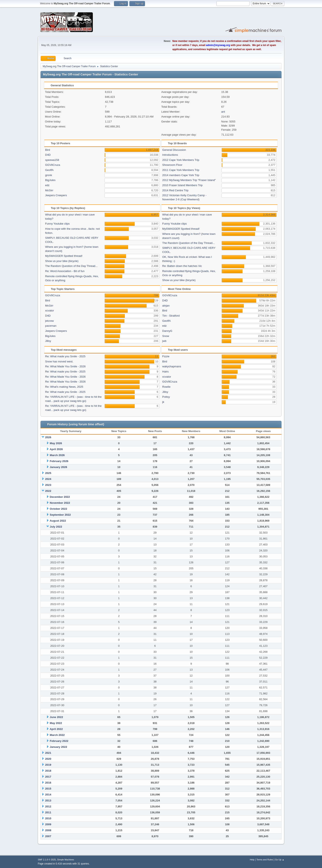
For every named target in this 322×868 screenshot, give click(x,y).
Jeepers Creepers (56, 195)
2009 (48, 824)
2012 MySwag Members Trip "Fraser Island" (189, 180)
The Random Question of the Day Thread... (71, 266)
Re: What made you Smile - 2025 (65, 356)
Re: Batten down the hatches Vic (182, 266)
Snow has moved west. (59, 361)
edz (47, 185)
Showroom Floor (172, 165)
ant (223, 112)
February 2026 (59, 461)
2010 (48, 818)
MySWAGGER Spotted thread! (64, 256)
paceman (51, 326)
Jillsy (48, 341)
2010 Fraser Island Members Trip (182, 185)
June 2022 (56, 717)
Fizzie (166, 356)
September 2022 (60, 515)
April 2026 (56, 449)
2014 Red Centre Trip (175, 190)
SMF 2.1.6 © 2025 (47, 860)
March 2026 (57, 455)
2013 (48, 801)
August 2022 (58, 521)
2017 (48, 777)
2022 (48, 491)
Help (252, 860)
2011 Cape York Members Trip (181, 170)
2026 (48, 437)
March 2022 (57, 735)
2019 (48, 765)
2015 (48, 789)
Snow (166, 336)
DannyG (167, 331)
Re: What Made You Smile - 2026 (65, 366)
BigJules (50, 180)
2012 (48, 806)
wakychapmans (172, 366)
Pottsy (166, 397)
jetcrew (49, 321)
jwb (164, 341)
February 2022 (59, 741)
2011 (48, 812)
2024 (48, 479)
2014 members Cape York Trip (181, 175)
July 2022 (56, 527)
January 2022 (58, 747)
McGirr (49, 190)
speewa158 (52, 160)
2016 (48, 783)
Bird (48, 150)
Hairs (165, 372)
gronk (49, 175)
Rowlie (166, 387)
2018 (48, 771)
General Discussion (174, 150)
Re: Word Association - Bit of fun (65, 271)
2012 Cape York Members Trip (181, 160)
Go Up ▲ (280, 860)
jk (163, 402)
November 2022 (60, 503)
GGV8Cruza (53, 165)
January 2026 (58, 467)
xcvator (50, 311)
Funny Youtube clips (57, 224)
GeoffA (49, 170)
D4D (48, 155)
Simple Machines (66, 860)
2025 (48, 473)
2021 (48, 753)
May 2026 (56, 443)
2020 (48, 759)
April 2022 (56, 729)
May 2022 (56, 723)
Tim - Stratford (171, 316)
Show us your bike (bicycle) (62, 261)
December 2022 (60, 497)
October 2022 (58, 509)
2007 (48, 836)
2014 (48, 795)
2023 (48, 485)
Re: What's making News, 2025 (64, 387)
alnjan (166, 306)
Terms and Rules (265, 860)
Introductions (170, 155)
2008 (48, 830)
